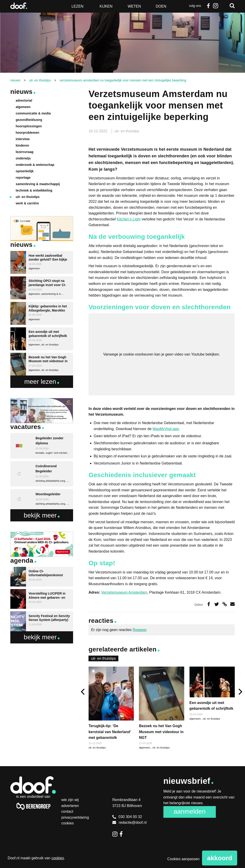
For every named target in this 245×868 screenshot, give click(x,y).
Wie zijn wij (70, 800)
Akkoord (220, 858)
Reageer (140, 630)
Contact (67, 811)
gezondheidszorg (29, 120)
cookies (58, 858)
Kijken (106, 6)
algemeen (145, 748)
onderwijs (23, 158)
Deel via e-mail (232, 604)
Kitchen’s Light (129, 219)
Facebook (208, 6)
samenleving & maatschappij (38, 184)
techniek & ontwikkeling (34, 190)
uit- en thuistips (127, 131)
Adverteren (70, 806)
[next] (240, 692)
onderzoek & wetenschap (35, 165)
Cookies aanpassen (184, 859)
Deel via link (225, 604)
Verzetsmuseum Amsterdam (124, 592)
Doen (161, 6)
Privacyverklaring (75, 817)
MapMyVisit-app (166, 429)
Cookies (68, 823)
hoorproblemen (27, 133)
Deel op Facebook (209, 604)
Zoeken (232, 6)
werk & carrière (27, 203)
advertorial (24, 100)
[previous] (83, 692)
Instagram (216, 6)
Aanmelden (189, 811)
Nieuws (21, 92)
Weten (134, 6)
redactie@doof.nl (130, 822)
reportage (23, 178)
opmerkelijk (25, 171)
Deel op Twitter (217, 604)
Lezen (77, 6)
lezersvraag (24, 152)
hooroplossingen (29, 126)
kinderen (22, 145)
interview (23, 139)
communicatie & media (33, 113)
